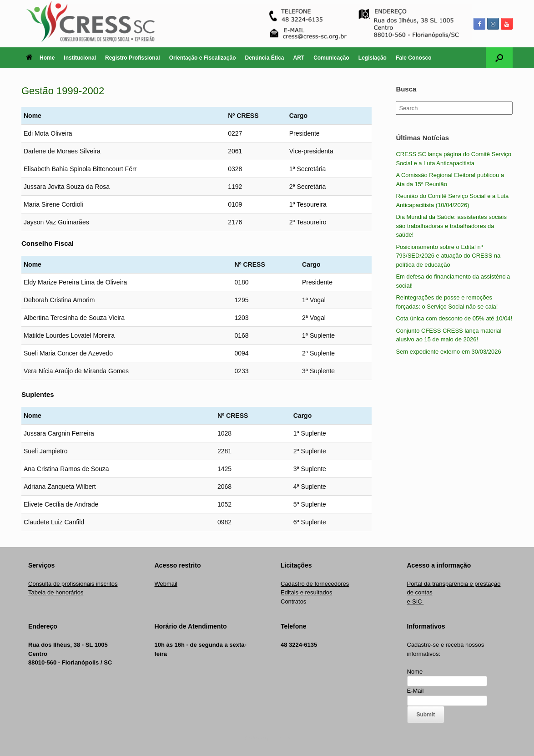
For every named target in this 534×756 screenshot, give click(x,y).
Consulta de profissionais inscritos (73, 584)
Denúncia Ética (264, 58)
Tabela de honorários (56, 592)
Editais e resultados (306, 592)
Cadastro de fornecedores (315, 584)
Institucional (80, 58)
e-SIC (416, 601)
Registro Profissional (133, 58)
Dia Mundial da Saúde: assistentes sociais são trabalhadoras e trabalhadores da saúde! (451, 226)
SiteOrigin (260, 738)
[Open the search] (499, 58)
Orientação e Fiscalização (203, 58)
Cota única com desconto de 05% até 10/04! (454, 318)
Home (40, 58)
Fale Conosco (414, 58)
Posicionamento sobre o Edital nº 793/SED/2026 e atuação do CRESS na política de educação (448, 256)
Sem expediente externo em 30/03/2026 (448, 352)
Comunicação (331, 58)
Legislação (373, 58)
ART (299, 58)
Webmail (166, 584)
